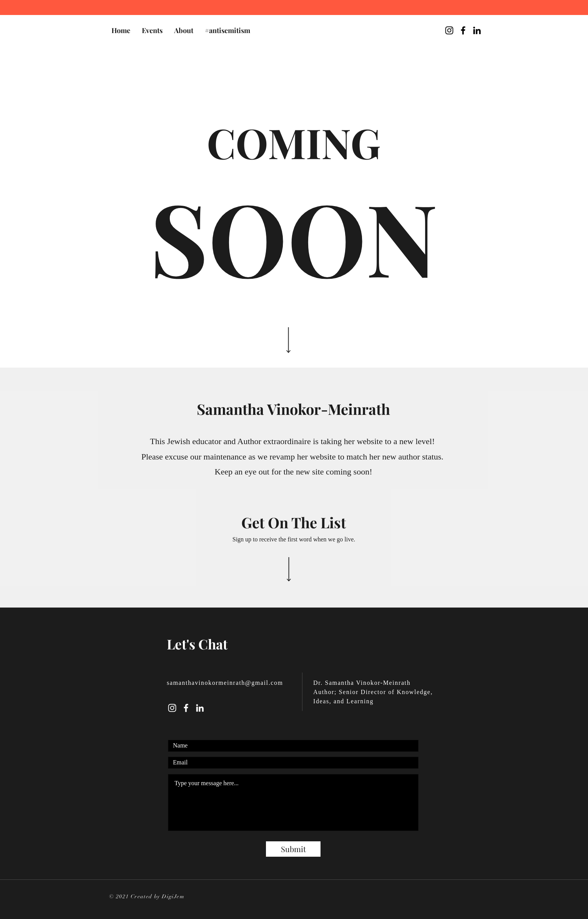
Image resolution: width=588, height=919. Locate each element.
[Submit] (293, 849)
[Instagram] (172, 708)
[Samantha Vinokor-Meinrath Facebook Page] (463, 30)
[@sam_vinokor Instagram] (449, 30)
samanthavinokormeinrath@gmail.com (225, 683)
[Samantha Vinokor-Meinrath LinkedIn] (477, 30)
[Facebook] (186, 708)
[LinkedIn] (200, 708)
